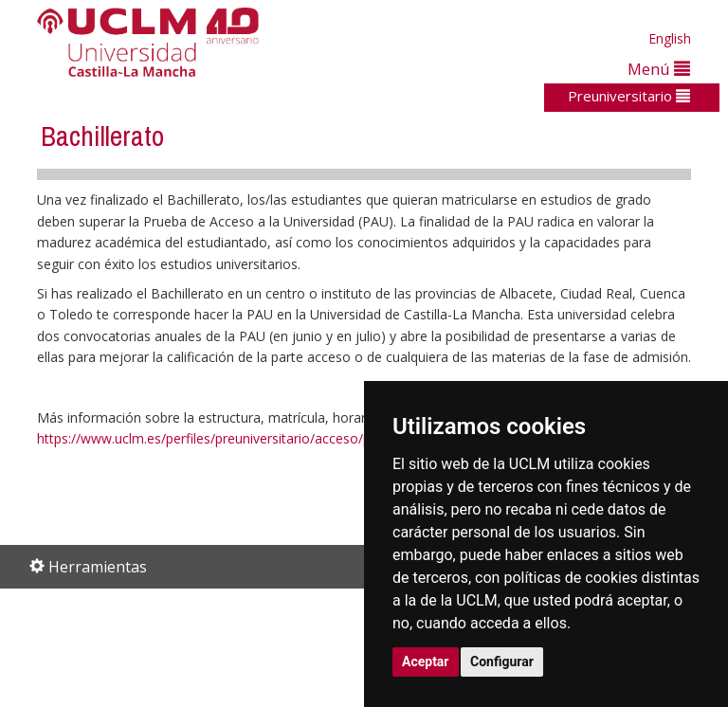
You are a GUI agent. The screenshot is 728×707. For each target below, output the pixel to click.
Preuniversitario (629, 96)
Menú (659, 69)
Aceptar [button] (426, 662)
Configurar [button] (502, 662)
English (670, 38)
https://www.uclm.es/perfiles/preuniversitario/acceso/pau (211, 438)
